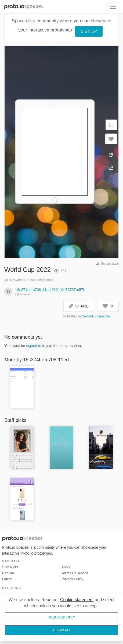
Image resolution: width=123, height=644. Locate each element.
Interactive (102, 316)
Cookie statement (77, 600)
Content (87, 316)
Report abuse (106, 264)
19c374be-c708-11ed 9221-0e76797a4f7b (50, 290)
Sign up (89, 31)
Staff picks (10, 567)
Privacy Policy (72, 579)
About (66, 567)
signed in (34, 346)
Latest (7, 579)
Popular (8, 573)
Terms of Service (75, 573)
